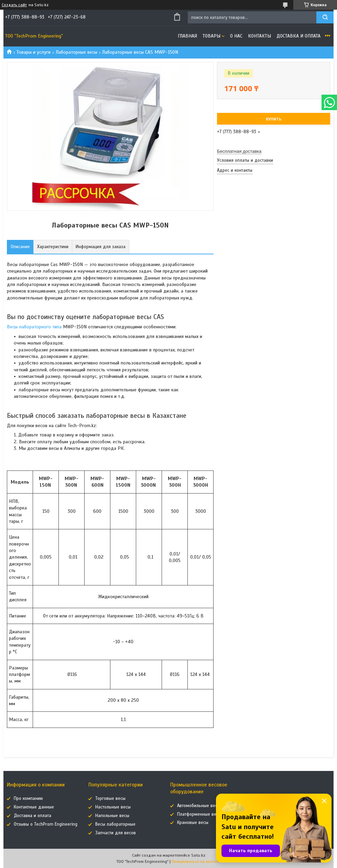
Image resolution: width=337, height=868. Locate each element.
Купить (274, 119)
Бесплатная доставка (239, 151)
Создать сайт (14, 5)
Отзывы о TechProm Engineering (46, 824)
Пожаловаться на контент (196, 861)
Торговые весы (110, 798)
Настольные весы (113, 807)
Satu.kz (198, 855)
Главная (187, 36)
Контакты (259, 36)
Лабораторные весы (77, 52)
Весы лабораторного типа (34, 327)
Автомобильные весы (199, 806)
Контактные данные (34, 807)
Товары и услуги (34, 52)
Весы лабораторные (115, 824)
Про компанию (28, 798)
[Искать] (325, 17)
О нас (236, 36)
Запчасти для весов (116, 833)
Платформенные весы (199, 814)
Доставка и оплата (298, 36)
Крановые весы (193, 823)
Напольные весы (112, 816)
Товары (211, 36)
